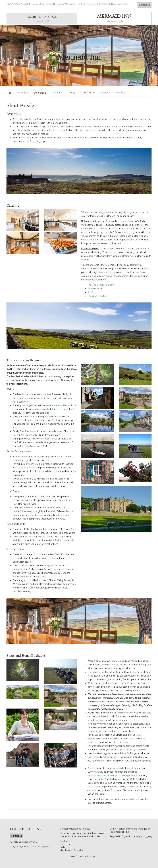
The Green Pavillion (97, 296)
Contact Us (144, 5)
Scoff (90, 292)
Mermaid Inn (115, 18)
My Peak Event (139, 750)
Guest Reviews (87, 93)
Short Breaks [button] (41, 93)
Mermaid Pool (61, 405)
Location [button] (105, 93)
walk (15, 428)
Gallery (72, 93)
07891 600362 (18, 847)
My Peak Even (94, 289)
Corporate (58, 93)
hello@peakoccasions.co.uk (24, 842)
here (26, 402)
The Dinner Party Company (101, 285)
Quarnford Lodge (42, 19)
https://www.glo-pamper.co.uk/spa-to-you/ (110, 775)
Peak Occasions (67, 4)
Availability (120, 93)
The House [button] (22, 93)
